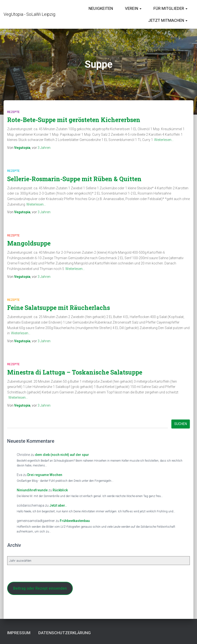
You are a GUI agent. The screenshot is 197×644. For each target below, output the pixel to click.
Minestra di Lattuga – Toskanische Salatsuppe (75, 372)
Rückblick (60, 490)
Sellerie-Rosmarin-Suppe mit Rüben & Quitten (74, 179)
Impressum (19, 633)
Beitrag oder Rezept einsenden (40, 588)
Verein (133, 8)
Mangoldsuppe (29, 243)
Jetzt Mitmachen (168, 20)
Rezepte (13, 112)
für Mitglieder (170, 8)
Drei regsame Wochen (45, 475)
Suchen (181, 424)
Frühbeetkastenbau (75, 521)
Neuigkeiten (101, 8)
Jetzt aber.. (58, 505)
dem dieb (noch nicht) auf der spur (62, 455)
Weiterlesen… (164, 140)
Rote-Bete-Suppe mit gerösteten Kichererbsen (74, 120)
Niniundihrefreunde (32, 490)
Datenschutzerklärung (65, 633)
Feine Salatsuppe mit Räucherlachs (59, 308)
